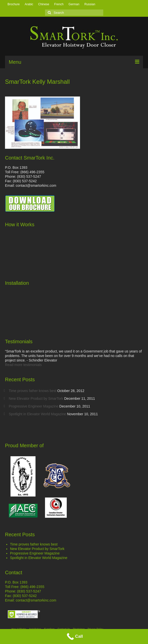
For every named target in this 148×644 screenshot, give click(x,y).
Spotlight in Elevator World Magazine (37, 414)
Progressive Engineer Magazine (33, 406)
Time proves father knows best (32, 391)
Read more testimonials (23, 365)
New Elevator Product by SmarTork (36, 398)
